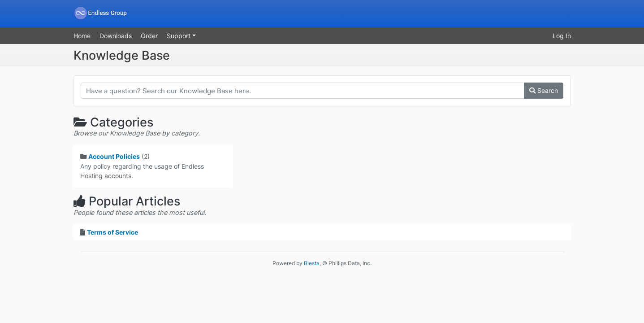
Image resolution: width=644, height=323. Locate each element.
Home (82, 36)
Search (544, 90)
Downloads (116, 36)
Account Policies (114, 156)
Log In (562, 36)
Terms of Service (112, 232)
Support (179, 36)
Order (149, 36)
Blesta (312, 263)
